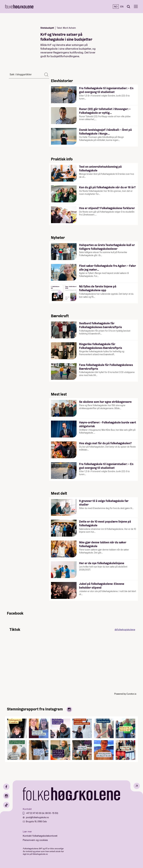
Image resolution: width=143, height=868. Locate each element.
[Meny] (136, 7)
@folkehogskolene (125, 629)
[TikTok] (6, 805)
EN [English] (122, 7)
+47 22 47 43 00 (34, 813)
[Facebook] (6, 787)
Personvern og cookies (35, 840)
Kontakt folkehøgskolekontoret (40, 836)
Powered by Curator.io (125, 694)
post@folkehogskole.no (37, 817)
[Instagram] (6, 796)
